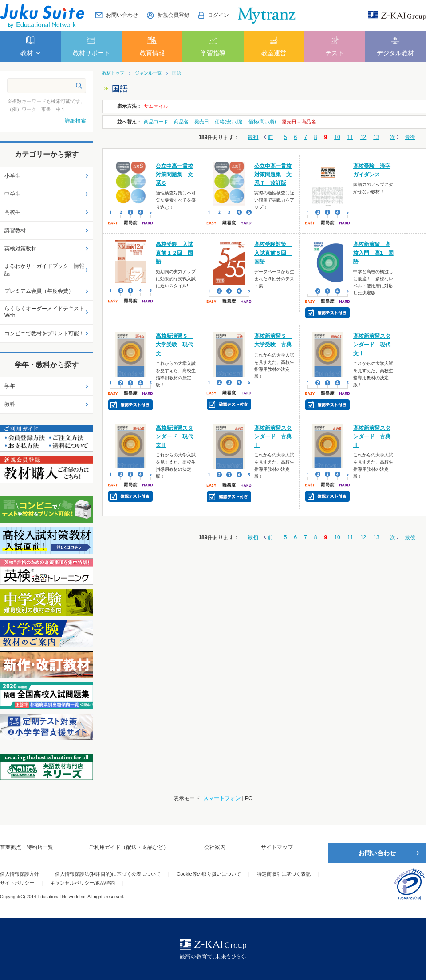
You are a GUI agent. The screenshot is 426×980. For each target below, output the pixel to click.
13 (376, 137)
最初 (253, 137)
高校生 (12, 212)
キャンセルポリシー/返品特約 (83, 883)
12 (363, 137)
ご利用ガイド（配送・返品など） (129, 847)
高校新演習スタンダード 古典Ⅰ (273, 436)
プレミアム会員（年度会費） (39, 291)
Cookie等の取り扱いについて (209, 874)
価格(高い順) (263, 122)
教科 (10, 404)
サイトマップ (277, 847)
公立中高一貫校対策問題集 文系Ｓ (174, 175)
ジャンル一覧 (148, 73)
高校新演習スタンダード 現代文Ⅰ (372, 345)
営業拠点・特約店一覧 (27, 847)
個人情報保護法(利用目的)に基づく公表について (108, 874)
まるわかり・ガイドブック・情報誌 (44, 270)
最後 (410, 137)
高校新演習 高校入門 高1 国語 (373, 253)
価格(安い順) (229, 122)
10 (337, 137)
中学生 (12, 194)
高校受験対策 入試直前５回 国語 (273, 253)
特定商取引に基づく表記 (284, 874)
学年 (10, 386)
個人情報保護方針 (20, 874)
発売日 (202, 122)
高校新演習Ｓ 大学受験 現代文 (174, 345)
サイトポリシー (17, 883)
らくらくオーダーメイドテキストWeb (44, 312)
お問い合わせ (377, 853)
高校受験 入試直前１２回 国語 (174, 253)
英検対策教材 (20, 249)
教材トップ (113, 73)
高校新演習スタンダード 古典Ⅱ (372, 436)
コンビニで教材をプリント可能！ (44, 333)
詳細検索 (75, 121)
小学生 (12, 176)
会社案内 (215, 847)
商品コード (157, 122)
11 (350, 137)
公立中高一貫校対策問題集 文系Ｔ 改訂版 (273, 175)
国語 (177, 73)
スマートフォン (222, 798)
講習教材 (15, 230)
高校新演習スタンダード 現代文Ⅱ (174, 436)
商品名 (182, 122)
